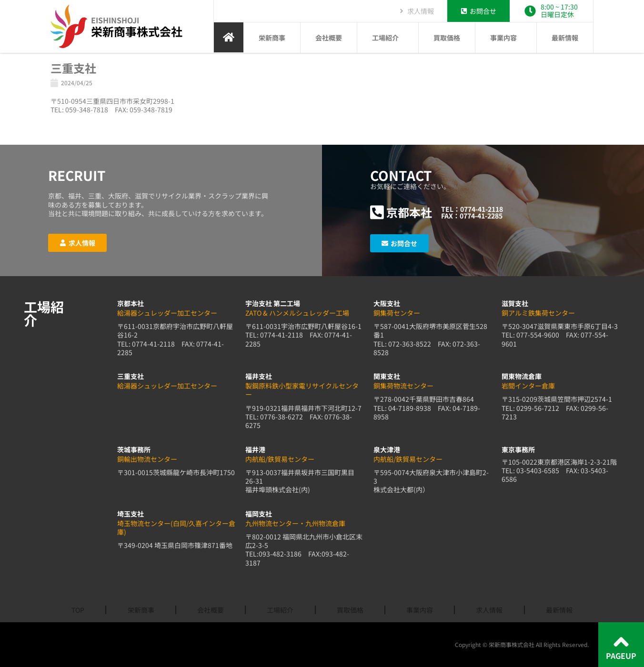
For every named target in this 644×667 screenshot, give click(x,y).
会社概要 (329, 38)
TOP (78, 610)
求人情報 (489, 610)
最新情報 (565, 38)
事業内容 (506, 38)
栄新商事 (272, 38)
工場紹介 (388, 38)
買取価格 (447, 38)
